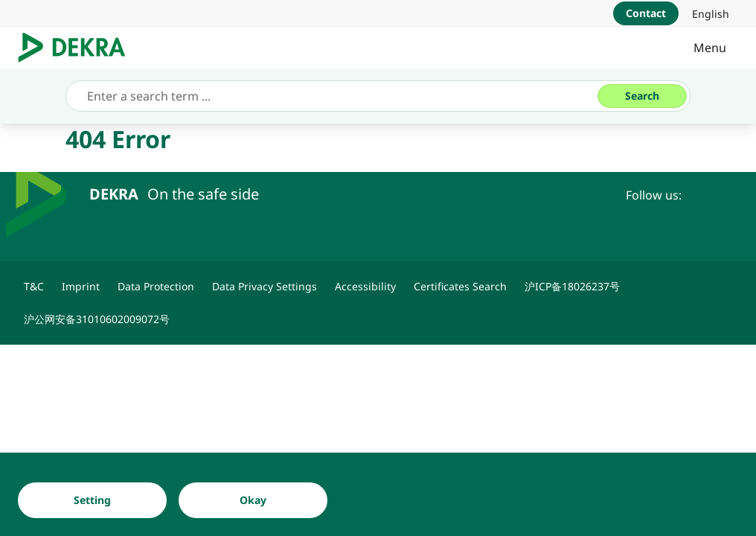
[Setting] (92, 500)
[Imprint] (81, 287)
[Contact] (646, 13)
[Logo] (78, 48)
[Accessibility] (365, 287)
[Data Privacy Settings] (265, 287)
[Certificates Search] (460, 287)
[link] (711, 13)
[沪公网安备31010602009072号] (97, 319)
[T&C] (34, 287)
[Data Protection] (156, 287)
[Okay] (253, 500)
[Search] (642, 96)
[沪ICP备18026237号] (572, 287)
